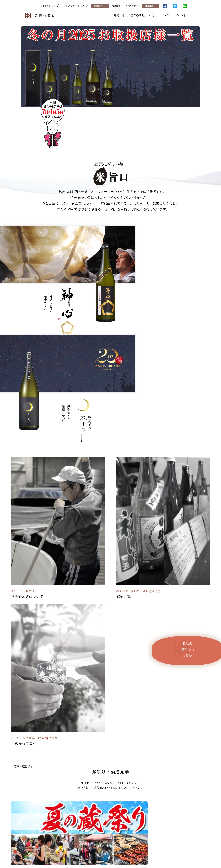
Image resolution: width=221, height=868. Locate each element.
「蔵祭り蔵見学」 (110, 489)
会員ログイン (97, 6)
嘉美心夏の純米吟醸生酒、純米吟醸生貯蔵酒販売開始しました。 (56, 655)
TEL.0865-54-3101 (61, 823)
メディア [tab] (82, 621)
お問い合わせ (131, 6)
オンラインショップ (73, 6)
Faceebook (180, 660)
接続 (202, 844)
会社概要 (114, 6)
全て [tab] (72, 621)
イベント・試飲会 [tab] (112, 621)
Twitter (138, 660)
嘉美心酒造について (143, 15)
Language (150, 6)
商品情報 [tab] (94, 621)
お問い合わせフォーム (160, 823)
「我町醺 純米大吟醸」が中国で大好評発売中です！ (49, 640)
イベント (181, 15)
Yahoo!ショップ (47, 6)
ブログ (165, 15)
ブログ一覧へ (110, 769)
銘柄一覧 (119, 15)
